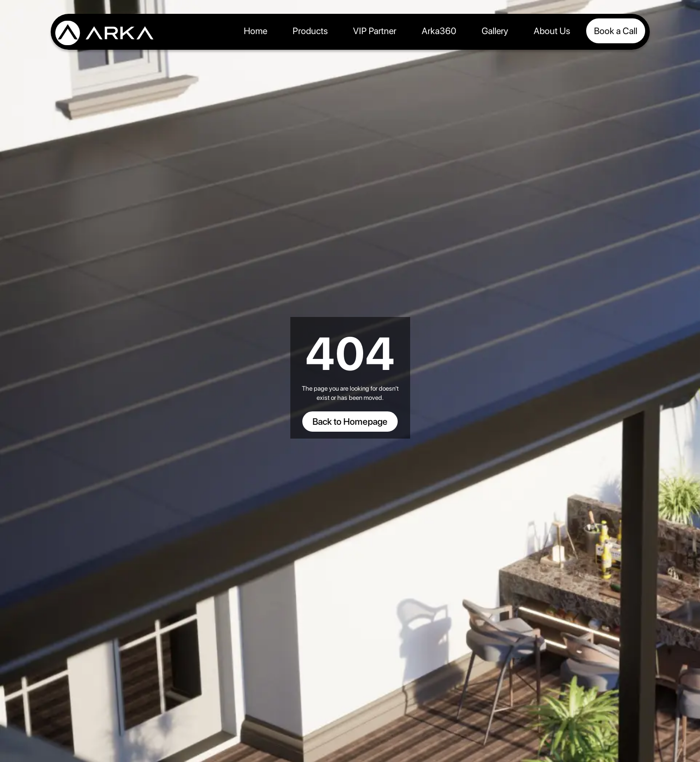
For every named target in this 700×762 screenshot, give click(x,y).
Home (256, 31)
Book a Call (616, 31)
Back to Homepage (350, 422)
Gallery (495, 31)
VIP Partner (375, 31)
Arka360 (439, 31)
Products (310, 31)
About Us (552, 31)
